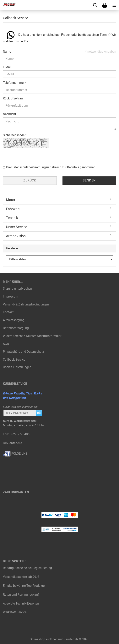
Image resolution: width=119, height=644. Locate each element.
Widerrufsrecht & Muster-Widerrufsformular (32, 336)
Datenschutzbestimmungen (30, 167)
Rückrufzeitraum (14, 98)
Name (7, 52)
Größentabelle (12, 443)
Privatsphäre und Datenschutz (23, 352)
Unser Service (17, 227)
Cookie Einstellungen (17, 367)
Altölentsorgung (14, 320)
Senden (89, 180)
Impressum (11, 296)
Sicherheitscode (14, 135)
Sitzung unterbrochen (17, 289)
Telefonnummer (14, 83)
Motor (11, 200)
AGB (6, 344)
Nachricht (9, 114)
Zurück (30, 180)
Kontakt (8, 312)
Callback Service (14, 360)
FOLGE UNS (15, 454)
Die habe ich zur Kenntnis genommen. (51, 167)
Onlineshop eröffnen (44, 639)
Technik (12, 218)
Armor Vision (16, 236)
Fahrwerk (13, 209)
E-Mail (7, 67)
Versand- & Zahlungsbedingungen (26, 304)
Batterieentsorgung (16, 328)
